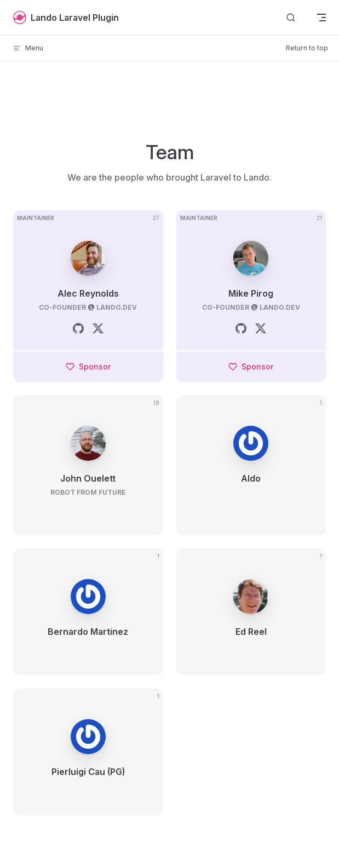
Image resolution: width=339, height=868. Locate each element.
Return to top (307, 48)
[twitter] (98, 328)
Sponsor (88, 366)
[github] (78, 328)
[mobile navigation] (321, 18)
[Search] (291, 18)
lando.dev (117, 307)
